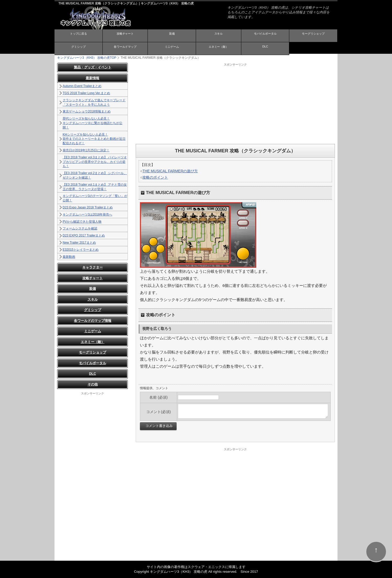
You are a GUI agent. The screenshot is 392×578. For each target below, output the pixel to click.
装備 (172, 35)
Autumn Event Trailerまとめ (82, 86)
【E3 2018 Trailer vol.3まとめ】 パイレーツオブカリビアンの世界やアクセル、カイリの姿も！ (95, 162)
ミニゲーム (172, 48)
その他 (93, 384)
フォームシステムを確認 (80, 228)
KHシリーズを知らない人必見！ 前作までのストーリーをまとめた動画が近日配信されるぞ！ (94, 139)
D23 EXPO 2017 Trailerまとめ (84, 236)
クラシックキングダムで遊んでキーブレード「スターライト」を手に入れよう (94, 102)
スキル (219, 35)
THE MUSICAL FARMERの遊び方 (170, 171)
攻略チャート (125, 35)
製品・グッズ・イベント (93, 67)
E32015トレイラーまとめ (81, 250)
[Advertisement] (235, 103)
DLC (265, 48)
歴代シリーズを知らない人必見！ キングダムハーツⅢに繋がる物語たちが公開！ (92, 123)
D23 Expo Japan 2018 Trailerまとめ (88, 207)
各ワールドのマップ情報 (93, 321)
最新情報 (92, 78)
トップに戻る (78, 35)
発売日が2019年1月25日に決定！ (86, 150)
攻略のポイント (155, 177)
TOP (87, 58)
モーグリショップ (313, 35)
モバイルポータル (265, 35)
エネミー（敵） (219, 48)
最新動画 (69, 256)
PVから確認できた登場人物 (82, 221)
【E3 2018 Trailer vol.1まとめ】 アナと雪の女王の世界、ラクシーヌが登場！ (95, 187)
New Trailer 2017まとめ (79, 243)
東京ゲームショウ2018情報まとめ (87, 111)
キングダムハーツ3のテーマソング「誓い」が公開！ (95, 198)
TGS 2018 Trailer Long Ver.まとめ (86, 93)
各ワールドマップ (125, 48)
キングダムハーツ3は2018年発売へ (87, 215)
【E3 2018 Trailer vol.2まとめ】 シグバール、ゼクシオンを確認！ (95, 175)
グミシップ (78, 48)
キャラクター (92, 267)
